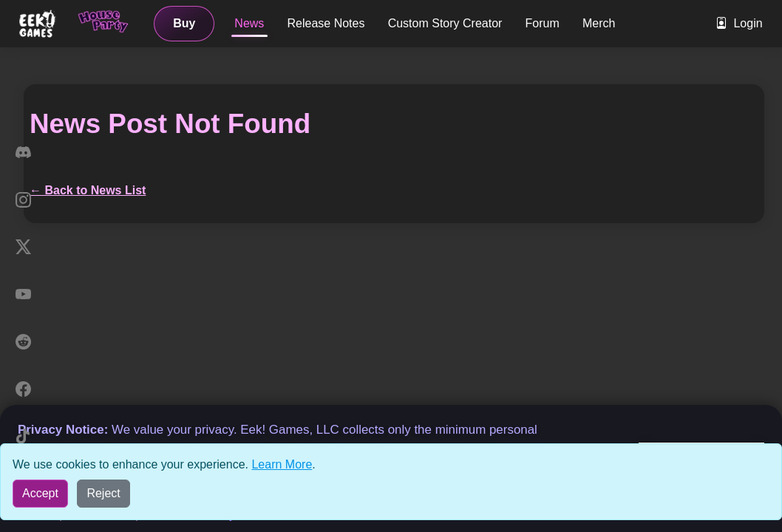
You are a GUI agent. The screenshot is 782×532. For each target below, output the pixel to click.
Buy (184, 23)
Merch (599, 23)
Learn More (282, 464)
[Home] (104, 24)
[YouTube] (23, 294)
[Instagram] (23, 199)
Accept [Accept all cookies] (40, 493)
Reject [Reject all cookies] (103, 493)
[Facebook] (23, 389)
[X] (23, 247)
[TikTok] (23, 436)
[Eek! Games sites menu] (38, 24)
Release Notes (326, 23)
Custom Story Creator (445, 23)
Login (739, 24)
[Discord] (23, 152)
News (249, 23)
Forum (543, 23)
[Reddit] (23, 341)
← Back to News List (88, 190)
